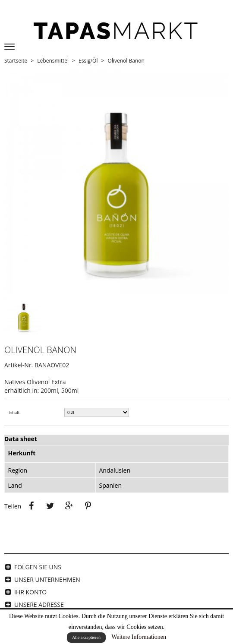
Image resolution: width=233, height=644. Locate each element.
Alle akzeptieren (86, 637)
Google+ (69, 506)
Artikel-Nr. (19, 365)
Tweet (50, 506)
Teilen (31, 506)
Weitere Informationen (139, 637)
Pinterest (88, 506)
